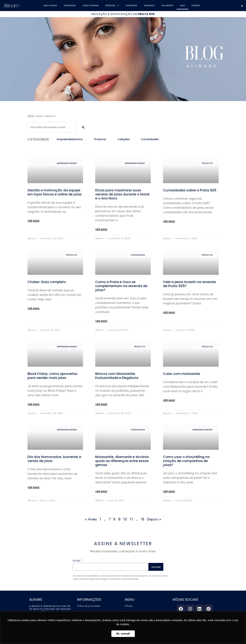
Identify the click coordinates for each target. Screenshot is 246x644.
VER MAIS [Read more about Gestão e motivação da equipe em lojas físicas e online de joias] (34, 221)
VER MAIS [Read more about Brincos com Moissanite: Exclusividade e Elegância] (101, 404)
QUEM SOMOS (50, 6)
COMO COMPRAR (91, 6)
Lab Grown (167, 6)
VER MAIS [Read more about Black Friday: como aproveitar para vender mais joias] (34, 404)
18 (142, 519)
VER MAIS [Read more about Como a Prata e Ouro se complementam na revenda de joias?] (101, 321)
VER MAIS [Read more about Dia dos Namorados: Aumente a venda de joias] (34, 487)
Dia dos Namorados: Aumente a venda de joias (54, 459)
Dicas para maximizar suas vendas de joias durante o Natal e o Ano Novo (122, 194)
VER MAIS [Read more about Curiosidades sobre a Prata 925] (169, 221)
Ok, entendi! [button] (123, 634)
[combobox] (52, 127)
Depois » (154, 519)
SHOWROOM (70, 6)
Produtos (112, 6)
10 (125, 519)
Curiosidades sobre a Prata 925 (190, 190)
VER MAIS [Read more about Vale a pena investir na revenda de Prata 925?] (169, 313)
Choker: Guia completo (47, 282)
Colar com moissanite (182, 374)
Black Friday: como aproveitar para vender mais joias (52, 376)
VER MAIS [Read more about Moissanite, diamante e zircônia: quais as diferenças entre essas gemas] (101, 491)
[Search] (83, 127)
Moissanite (132, 6)
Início (31, 116)
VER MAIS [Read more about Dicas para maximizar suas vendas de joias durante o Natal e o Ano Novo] (101, 229)
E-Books (196, 6)
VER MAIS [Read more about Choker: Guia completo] (34, 308)
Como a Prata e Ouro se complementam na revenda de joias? (121, 286)
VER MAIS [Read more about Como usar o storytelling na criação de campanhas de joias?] (169, 491)
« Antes (91, 519)
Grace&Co (149, 6)
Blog (182, 6)
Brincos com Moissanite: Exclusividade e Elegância (117, 376)
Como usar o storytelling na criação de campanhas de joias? (186, 461)
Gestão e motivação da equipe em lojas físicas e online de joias (55, 192)
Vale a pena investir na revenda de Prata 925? (189, 284)
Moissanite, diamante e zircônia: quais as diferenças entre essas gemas (122, 461)
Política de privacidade (89, 606)
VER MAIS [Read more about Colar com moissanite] (169, 400)
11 (131, 519)
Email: (77, 561)
